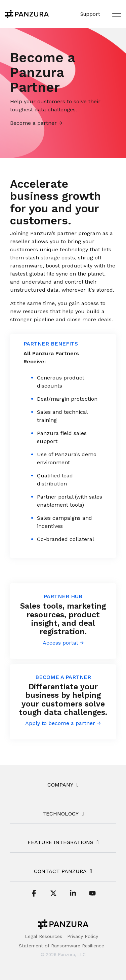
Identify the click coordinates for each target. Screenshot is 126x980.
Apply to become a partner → (63, 723)
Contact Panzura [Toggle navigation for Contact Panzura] (60, 871)
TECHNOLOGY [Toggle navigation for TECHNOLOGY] (60, 814)
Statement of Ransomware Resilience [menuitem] (61, 946)
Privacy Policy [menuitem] (83, 936)
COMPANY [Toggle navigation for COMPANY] (60, 785)
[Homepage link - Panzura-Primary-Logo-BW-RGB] (63, 926)
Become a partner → (36, 123)
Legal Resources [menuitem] (44, 936)
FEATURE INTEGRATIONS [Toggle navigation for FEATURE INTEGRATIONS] (60, 842)
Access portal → (63, 643)
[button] (117, 13)
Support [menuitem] (90, 14)
